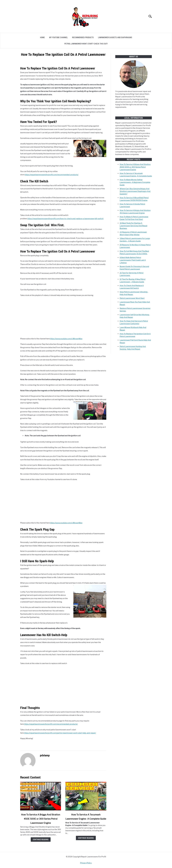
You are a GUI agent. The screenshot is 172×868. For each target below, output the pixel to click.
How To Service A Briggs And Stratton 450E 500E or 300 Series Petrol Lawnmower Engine (41, 819)
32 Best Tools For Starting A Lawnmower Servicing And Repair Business (134, 226)
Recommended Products (83, 37)
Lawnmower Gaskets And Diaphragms (115, 37)
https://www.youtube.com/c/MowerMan (66, 339)
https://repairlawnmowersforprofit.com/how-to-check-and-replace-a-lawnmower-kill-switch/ (66, 219)
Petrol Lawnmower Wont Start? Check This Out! (86, 44)
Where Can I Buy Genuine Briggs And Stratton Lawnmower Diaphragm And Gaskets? (135, 191)
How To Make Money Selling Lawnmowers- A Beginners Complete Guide (135, 182)
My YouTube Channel (58, 37)
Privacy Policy (86, 863)
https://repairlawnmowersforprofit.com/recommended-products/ (52, 175)
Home (42, 37)
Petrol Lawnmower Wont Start (132, 298)
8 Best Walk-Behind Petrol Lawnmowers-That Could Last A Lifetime (133, 260)
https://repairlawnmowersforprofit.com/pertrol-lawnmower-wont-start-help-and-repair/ (60, 733)
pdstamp (45, 755)
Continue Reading (41, 840)
